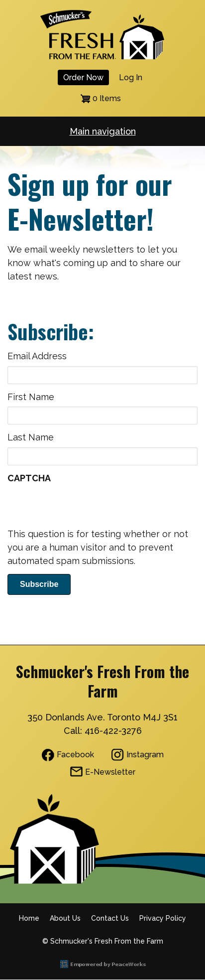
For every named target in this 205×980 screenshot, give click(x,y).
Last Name (31, 437)
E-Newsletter (110, 772)
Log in (131, 77)
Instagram (145, 755)
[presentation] (83, 508)
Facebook (75, 755)
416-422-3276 (113, 731)
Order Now (83, 77)
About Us (65, 918)
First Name (31, 397)
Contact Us (110, 918)
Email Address (37, 356)
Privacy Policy (163, 918)
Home (29, 918)
